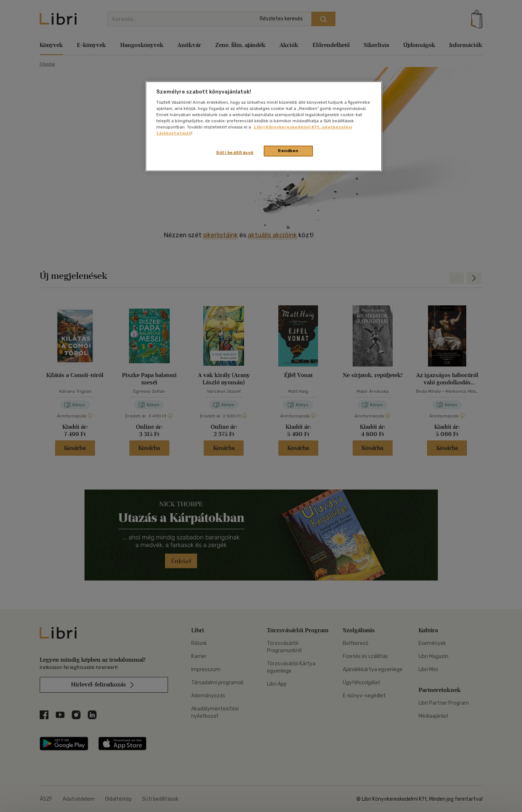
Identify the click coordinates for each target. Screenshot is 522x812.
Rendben (288, 151)
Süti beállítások (235, 153)
